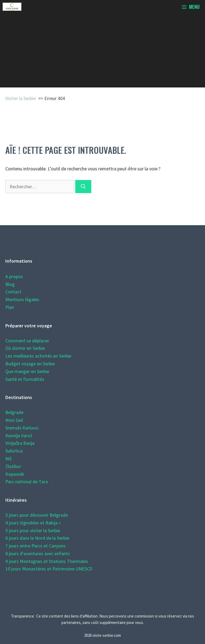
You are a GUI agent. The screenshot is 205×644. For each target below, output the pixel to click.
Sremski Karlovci (22, 428)
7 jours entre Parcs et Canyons (36, 546)
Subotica (14, 451)
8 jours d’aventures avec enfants (38, 553)
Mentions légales (22, 299)
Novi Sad (14, 420)
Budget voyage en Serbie (30, 364)
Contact (13, 292)
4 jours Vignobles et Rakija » (33, 523)
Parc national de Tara (27, 482)
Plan (10, 307)
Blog (10, 284)
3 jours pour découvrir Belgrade (37, 515)
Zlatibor (13, 466)
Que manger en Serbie (27, 371)
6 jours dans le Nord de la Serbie (37, 538)
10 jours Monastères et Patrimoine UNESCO (49, 569)
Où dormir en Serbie (25, 348)
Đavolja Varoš (19, 436)
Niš (9, 459)
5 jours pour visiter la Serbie (33, 530)
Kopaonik (15, 474)
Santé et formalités (25, 379)
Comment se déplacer (27, 341)
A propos (14, 276)
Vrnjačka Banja (20, 443)
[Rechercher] (83, 187)
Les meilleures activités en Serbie (38, 356)
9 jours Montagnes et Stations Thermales (47, 561)
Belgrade (14, 412)
